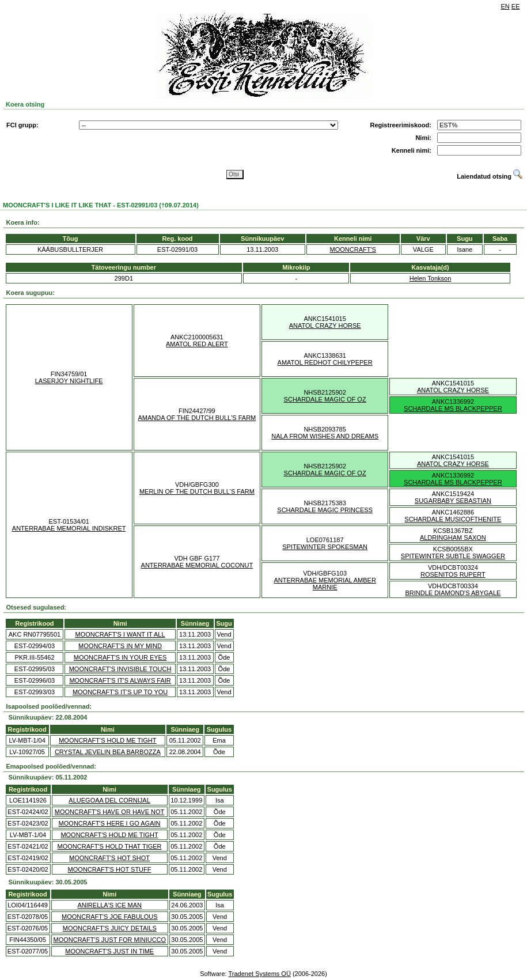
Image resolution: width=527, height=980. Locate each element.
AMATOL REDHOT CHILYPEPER (325, 362)
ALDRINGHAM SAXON (453, 538)
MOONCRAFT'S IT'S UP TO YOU (120, 692)
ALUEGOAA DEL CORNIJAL (109, 800)
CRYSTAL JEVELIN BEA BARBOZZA (108, 752)
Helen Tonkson (431, 278)
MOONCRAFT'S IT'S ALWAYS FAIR (120, 680)
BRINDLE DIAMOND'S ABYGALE (453, 593)
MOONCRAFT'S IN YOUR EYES (120, 657)
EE (516, 6)
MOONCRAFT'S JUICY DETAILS (110, 928)
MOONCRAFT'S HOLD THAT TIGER (110, 846)
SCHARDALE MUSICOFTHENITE (453, 519)
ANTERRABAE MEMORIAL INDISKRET (69, 528)
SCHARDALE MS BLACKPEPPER (453, 408)
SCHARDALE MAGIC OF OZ (325, 399)
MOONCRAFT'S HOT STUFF (110, 869)
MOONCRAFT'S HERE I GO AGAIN (110, 823)
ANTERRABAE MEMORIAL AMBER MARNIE (325, 584)
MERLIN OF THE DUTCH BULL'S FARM (197, 491)
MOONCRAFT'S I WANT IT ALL (120, 634)
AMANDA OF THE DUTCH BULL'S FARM (197, 418)
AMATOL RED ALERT (197, 344)
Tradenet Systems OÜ (259, 974)
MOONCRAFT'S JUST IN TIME (109, 951)
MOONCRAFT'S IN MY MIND (120, 646)
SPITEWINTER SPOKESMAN (325, 547)
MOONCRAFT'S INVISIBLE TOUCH (120, 669)
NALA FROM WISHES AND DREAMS (325, 436)
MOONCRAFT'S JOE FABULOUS (110, 917)
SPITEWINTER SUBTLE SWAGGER (453, 556)
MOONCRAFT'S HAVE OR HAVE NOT (110, 812)
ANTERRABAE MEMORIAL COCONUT (197, 565)
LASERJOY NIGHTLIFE (69, 381)
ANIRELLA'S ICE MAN (110, 905)
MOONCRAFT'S (353, 249)
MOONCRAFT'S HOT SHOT (109, 858)
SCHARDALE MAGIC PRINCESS (325, 510)
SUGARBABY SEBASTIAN (453, 501)
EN (505, 6)
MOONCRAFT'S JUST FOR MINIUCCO (109, 940)
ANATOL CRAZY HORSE (325, 326)
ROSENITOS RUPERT (453, 574)
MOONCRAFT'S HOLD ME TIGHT (107, 740)
